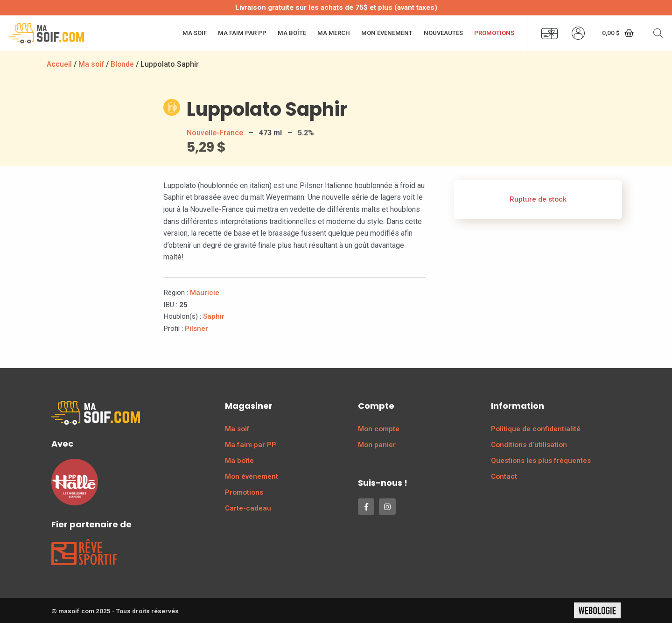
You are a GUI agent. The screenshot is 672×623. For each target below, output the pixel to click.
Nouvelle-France (215, 133)
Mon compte (379, 429)
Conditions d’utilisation (529, 445)
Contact (504, 476)
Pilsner (196, 329)
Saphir (214, 316)
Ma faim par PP (242, 33)
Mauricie (205, 293)
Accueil (59, 64)
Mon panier (377, 445)
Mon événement (387, 33)
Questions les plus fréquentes (541, 461)
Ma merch (334, 33)
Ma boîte (292, 33)
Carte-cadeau (248, 508)
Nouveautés (443, 33)
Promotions (494, 33)
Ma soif (195, 33)
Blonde (123, 64)
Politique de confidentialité (536, 429)
